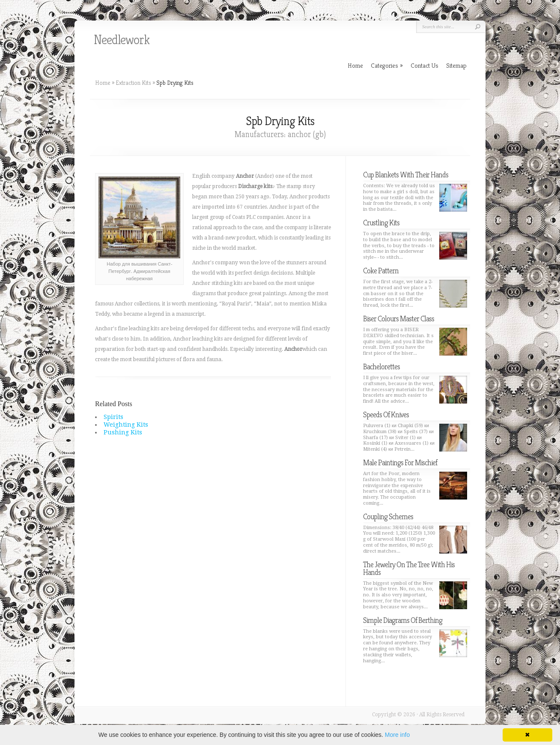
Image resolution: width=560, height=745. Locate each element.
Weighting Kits (126, 425)
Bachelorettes (381, 367)
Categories (387, 65)
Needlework (122, 40)
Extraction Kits (133, 83)
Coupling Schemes (388, 516)
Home (103, 83)
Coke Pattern (381, 271)
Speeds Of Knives (386, 414)
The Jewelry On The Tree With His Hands (409, 568)
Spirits (113, 417)
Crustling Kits (381, 223)
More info (397, 735)
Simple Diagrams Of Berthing (403, 620)
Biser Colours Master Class (399, 319)
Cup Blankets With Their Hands (406, 175)
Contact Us (424, 65)
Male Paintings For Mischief (400, 462)
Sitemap (456, 65)
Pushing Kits (123, 432)
